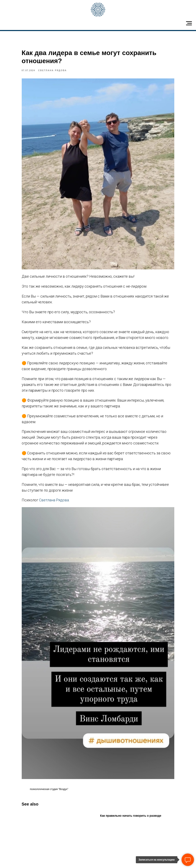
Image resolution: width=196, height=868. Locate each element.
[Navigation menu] (189, 23)
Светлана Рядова (64, 494)
